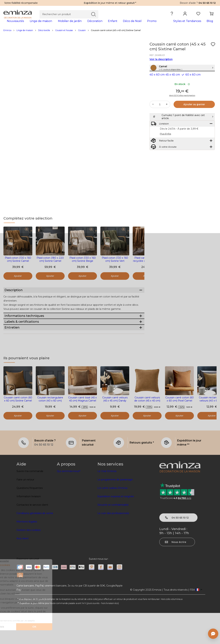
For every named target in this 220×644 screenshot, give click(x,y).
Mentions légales (27, 553)
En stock (182, 97)
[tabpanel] (84, 24)
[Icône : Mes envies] (213, 50)
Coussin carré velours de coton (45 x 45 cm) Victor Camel (147, 432)
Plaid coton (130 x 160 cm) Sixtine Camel (18, 265)
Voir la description (161, 65)
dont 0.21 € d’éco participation (182, 108)
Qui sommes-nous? (69, 502)
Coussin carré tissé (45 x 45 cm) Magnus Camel (82, 430)
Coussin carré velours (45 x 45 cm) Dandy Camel (115, 432)
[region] (110, 36)
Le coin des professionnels (113, 544)
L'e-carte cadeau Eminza (112, 519)
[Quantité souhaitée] (160, 117)
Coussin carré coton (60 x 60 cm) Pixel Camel (180, 430)
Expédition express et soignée (116, 527)
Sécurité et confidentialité (113, 536)
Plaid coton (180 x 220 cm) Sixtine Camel (50, 265)
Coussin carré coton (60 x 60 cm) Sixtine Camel (18, 430)
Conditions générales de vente (35, 544)
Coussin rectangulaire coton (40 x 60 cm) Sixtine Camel (50, 432)
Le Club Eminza (107, 502)
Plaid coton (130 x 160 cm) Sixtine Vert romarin (115, 266)
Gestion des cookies (29, 561)
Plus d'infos (165, 155)
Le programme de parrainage (115, 511)
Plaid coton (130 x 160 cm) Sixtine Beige (83, 265)
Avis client (23, 570)
